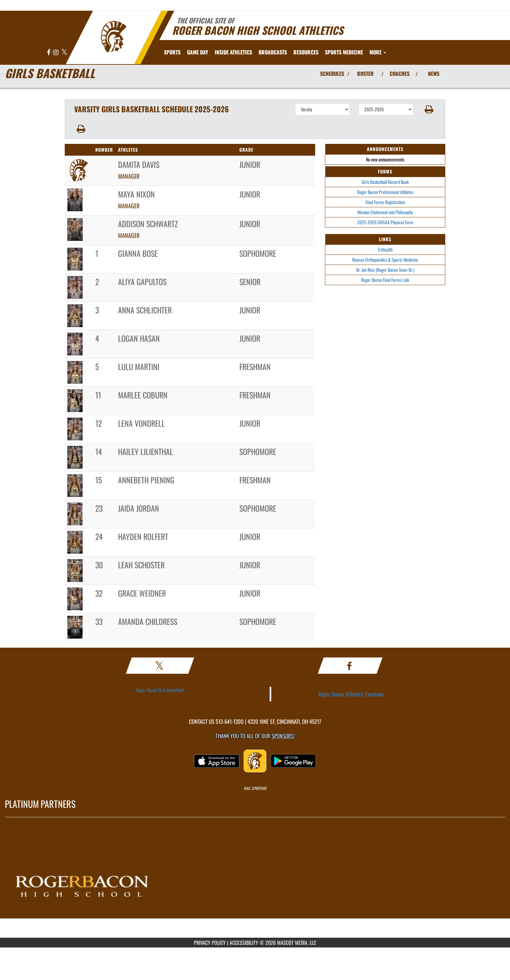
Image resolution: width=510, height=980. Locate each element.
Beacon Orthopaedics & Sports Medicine (385, 260)
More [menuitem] (378, 52)
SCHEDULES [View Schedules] (332, 74)
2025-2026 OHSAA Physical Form (385, 222)
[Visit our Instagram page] (56, 53)
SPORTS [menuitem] (172, 52)
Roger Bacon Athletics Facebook (351, 694)
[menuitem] (273, 52)
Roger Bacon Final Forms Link (385, 280)
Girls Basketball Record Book (385, 182)
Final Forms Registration (385, 202)
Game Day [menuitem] (198, 52)
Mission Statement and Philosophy (385, 212)
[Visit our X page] (64, 53)
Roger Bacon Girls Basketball (160, 690)
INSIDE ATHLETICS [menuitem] (233, 52)
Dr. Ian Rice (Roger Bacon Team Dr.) (385, 270)
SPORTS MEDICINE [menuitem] (344, 52)
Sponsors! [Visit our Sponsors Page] (283, 736)
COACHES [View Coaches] (400, 74)
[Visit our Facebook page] (49, 53)
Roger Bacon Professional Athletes (385, 192)
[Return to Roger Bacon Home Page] (114, 37)
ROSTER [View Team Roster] (365, 74)
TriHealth (385, 249)
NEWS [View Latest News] (434, 74)
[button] (429, 109)
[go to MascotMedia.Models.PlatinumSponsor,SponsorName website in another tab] (255, 882)
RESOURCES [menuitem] (306, 52)
